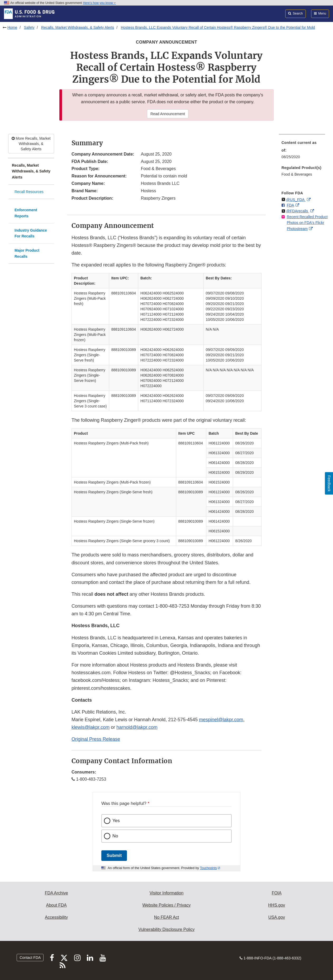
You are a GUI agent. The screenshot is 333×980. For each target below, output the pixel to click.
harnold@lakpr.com (137, 727)
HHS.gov (277, 905)
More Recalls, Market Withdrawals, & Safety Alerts (31, 144)
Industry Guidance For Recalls (31, 233)
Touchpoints (208, 868)
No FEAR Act (166, 917)
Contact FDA (30, 958)
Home (12, 27)
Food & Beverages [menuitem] (297, 174)
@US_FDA (296, 200)
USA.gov (277, 917)
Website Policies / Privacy (167, 905)
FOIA (277, 893)
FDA (291, 205)
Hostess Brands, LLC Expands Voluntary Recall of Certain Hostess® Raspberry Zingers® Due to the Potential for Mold (218, 27)
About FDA (56, 905)
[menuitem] (302, 151)
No (115, 836)
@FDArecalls (298, 211)
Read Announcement (168, 114)
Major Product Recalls (27, 253)
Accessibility (56, 917)
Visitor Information (167, 893)
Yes (116, 821)
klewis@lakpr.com (91, 727)
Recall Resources (29, 192)
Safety (29, 27)
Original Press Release (96, 739)
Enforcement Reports (26, 213)
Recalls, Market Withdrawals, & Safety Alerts (78, 27)
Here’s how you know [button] (99, 3)
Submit (114, 855)
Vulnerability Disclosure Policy (167, 929)
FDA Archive (56, 893)
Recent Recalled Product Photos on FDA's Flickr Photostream (307, 223)
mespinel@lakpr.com (221, 720)
